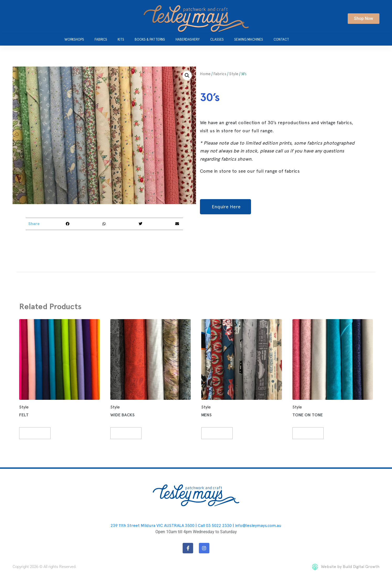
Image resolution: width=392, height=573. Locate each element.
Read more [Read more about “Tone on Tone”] (311, 433)
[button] (187, 75)
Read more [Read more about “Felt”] (38, 433)
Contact (281, 39)
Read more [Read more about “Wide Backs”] (129, 433)
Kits (121, 39)
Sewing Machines (249, 39)
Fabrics (101, 39)
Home (205, 74)
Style (234, 74)
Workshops (74, 39)
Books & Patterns (150, 39)
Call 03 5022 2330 (215, 526)
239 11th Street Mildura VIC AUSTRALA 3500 (153, 526)
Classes (217, 39)
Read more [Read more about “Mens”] (220, 433)
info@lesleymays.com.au (258, 526)
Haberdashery (188, 39)
